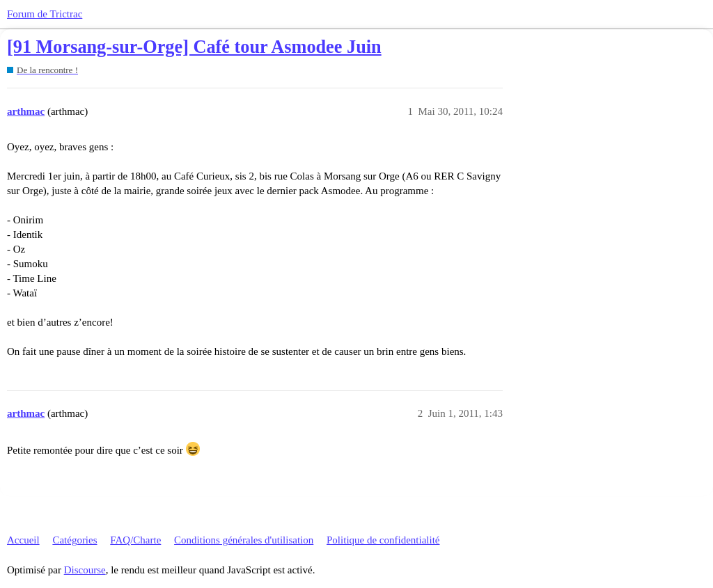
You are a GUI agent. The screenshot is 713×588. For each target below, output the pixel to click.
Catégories (75, 540)
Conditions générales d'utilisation (244, 540)
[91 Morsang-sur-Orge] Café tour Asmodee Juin (194, 47)
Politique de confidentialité (383, 540)
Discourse (85, 570)
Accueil (23, 540)
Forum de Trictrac (45, 14)
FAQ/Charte (135, 540)
